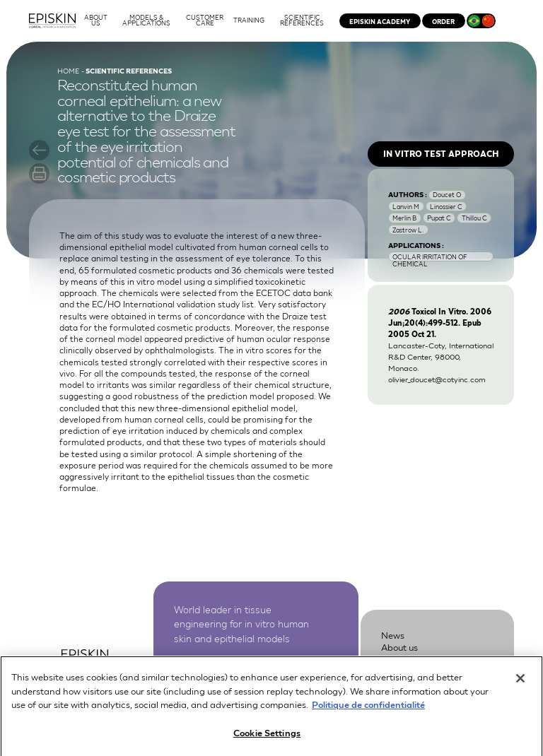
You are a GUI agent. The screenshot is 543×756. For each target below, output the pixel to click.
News (393, 635)
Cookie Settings (267, 737)
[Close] (520, 683)
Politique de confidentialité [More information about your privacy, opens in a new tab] (368, 709)
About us (399, 647)
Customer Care (413, 660)
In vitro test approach (441, 153)
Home (68, 70)
